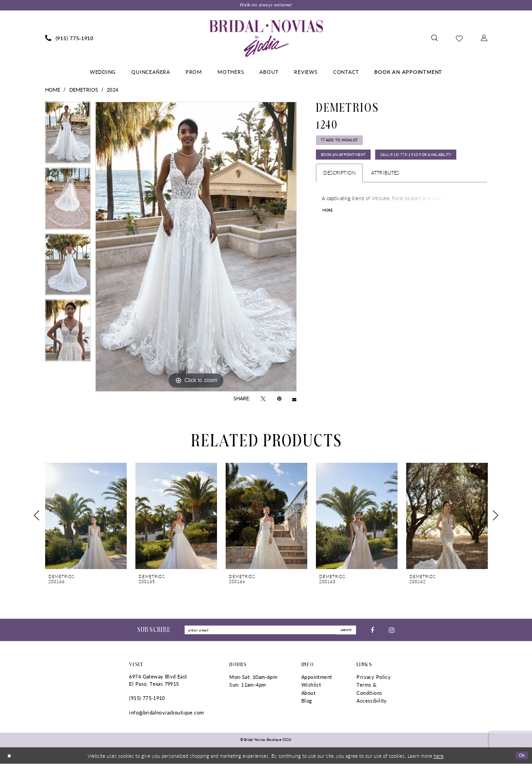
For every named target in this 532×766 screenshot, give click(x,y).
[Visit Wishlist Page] (459, 39)
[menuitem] (70, 39)
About (308, 695)
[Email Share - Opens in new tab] (294, 400)
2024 (112, 91)
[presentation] (86, 516)
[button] (484, 39)
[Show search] (434, 39)
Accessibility (372, 703)
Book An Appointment (351, 160)
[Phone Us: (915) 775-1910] (70, 39)
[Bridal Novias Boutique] (266, 39)
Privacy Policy (374, 679)
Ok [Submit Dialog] (521, 757)
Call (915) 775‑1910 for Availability (367, 177)
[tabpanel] (68, 136)
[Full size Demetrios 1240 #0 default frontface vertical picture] (196, 248)
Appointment (317, 679)
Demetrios (84, 91)
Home (53, 91)
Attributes (385, 196)
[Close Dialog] (10, 758)
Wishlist (311, 687)
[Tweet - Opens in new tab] (263, 400)
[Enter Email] (270, 631)
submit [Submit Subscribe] (345, 631)
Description (339, 196)
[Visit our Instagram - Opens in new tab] (392, 631)
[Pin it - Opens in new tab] (279, 400)
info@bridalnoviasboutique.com (166, 715)
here (439, 758)
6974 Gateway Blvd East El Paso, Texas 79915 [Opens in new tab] (158, 682)
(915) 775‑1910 (147, 700)
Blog (307, 703)
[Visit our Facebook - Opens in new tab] (372, 631)
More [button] (329, 233)
